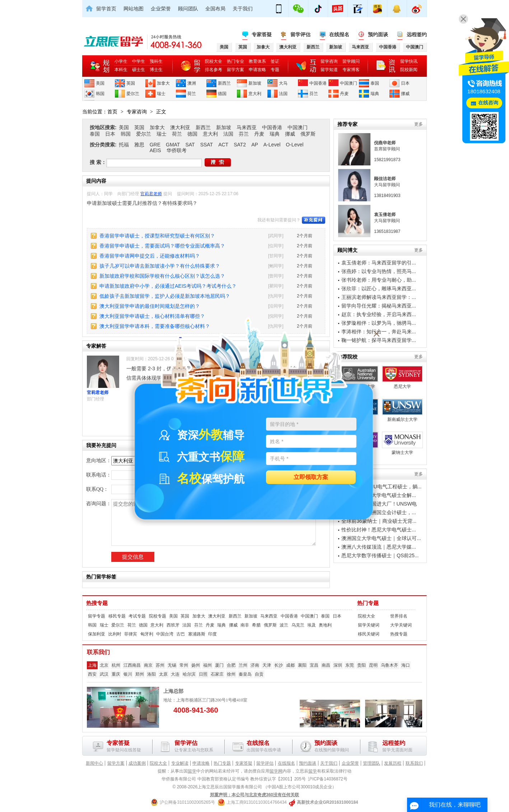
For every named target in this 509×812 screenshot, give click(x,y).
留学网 (276, 771)
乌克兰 (298, 625)
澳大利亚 (180, 127)
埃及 (312, 625)
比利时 (115, 634)
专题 (275, 70)
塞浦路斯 (197, 634)
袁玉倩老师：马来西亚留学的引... (379, 263)
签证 (275, 61)
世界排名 (399, 616)
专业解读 (180, 763)
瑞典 (375, 94)
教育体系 (257, 61)
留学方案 (235, 70)
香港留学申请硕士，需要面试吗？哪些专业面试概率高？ (162, 246)
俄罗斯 (308, 134)
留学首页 (106, 9)
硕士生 (139, 70)
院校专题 (158, 616)
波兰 (284, 625)
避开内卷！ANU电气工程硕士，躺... (381, 487)
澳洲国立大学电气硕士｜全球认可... (381, 538)
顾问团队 (188, 9)
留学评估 (300, 34)
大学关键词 (401, 625)
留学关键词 (369, 625)
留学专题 (97, 616)
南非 (245, 625)
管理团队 (372, 763)
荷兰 (192, 94)
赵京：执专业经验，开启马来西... (379, 314)
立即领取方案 (311, 477)
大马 (283, 83)
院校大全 (214, 61)
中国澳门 (349, 83)
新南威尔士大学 (402, 410)
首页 (112, 112)
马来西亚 (247, 127)
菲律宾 (131, 634)
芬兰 (314, 94)
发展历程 (393, 763)
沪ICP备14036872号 (328, 779)
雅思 (139, 145)
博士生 (156, 70)
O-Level (295, 145)
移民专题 (117, 616)
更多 (419, 124)
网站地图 (134, 9)
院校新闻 (409, 70)
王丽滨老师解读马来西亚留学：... (379, 297)
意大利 (255, 94)
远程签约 (417, 34)
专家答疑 (262, 34)
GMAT (173, 145)
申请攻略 (257, 70)
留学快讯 (409, 61)
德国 (222, 94)
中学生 (139, 61)
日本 (405, 83)
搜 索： (98, 162)
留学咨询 (329, 61)
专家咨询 (137, 112)
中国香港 (318, 83)
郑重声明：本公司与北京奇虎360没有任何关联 (254, 795)
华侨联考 (177, 150)
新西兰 (224, 83)
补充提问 (314, 220)
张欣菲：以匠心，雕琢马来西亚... (379, 288)
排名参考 (214, 70)
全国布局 (215, 9)
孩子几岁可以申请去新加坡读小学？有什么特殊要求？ (160, 266)
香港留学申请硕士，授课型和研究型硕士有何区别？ (157, 236)
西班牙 (173, 625)
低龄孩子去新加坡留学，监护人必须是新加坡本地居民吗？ (165, 296)
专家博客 (351, 70)
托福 (124, 145)
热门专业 (235, 61)
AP (255, 145)
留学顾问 (351, 61)
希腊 (256, 625)
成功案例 (137, 763)
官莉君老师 (151, 194)
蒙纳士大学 (402, 443)
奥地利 (325, 625)
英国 (131, 83)
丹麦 (344, 94)
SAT (190, 145)
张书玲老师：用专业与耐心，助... (379, 280)
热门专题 (368, 603)
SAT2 (240, 145)
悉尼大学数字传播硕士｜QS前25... (380, 555)
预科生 (156, 61)
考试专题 (137, 616)
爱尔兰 (133, 94)
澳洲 (192, 83)
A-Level (272, 145)
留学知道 (329, 70)
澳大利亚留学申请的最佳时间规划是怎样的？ (150, 306)
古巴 (181, 634)
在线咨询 (488, 103)
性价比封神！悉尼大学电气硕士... (379, 530)
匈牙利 (147, 634)
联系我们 (414, 763)
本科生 (121, 70)
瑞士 (161, 94)
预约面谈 (378, 34)
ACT (223, 145)
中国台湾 (165, 634)
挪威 (405, 94)
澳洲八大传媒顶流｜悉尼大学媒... (379, 547)
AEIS (155, 150)
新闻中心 (94, 763)
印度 (213, 634)
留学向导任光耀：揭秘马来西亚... (379, 306)
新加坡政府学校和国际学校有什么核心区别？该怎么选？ (162, 276)
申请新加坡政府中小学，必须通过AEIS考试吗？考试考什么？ (168, 286)
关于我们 (243, 9)
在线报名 (339, 34)
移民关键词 (369, 634)
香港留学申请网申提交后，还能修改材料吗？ (150, 256)
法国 (283, 94)
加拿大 (163, 83)
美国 (100, 83)
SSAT (207, 145)
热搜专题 (97, 603)
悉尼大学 (402, 377)
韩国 (100, 94)
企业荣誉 (161, 9)
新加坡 (255, 83)
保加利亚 (97, 634)
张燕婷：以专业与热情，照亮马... (379, 271)
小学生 (121, 61)
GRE (155, 145)
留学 (192, 771)
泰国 (375, 83)
